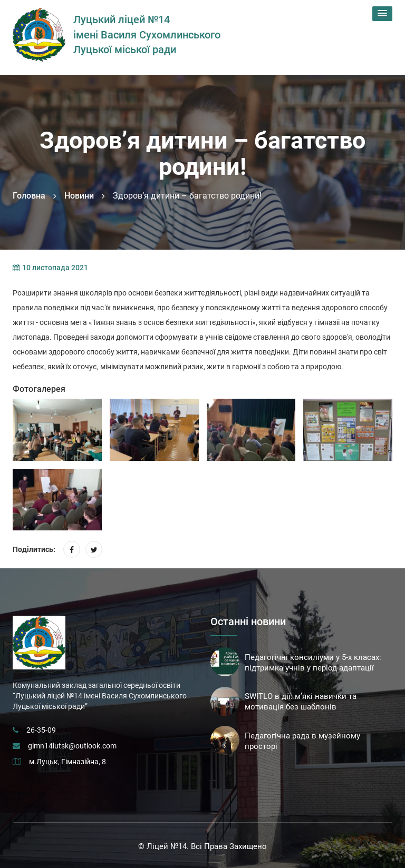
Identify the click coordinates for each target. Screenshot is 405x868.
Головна (29, 196)
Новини (79, 196)
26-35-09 (41, 730)
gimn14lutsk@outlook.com (72, 746)
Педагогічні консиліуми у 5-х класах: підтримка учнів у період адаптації (313, 663)
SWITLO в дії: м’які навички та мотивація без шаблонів (301, 702)
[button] (382, 14)
